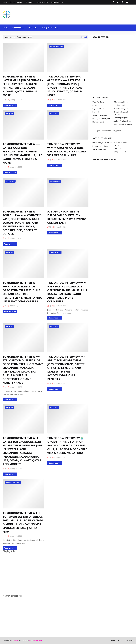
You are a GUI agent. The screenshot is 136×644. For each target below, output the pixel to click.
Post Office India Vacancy (120, 144)
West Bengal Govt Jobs (123, 124)
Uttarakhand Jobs (121, 102)
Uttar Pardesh (98, 102)
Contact (20, 2)
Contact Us (129, 640)
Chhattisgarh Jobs (121, 118)
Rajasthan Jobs (98, 109)
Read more (9, 105)
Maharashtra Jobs (121, 109)
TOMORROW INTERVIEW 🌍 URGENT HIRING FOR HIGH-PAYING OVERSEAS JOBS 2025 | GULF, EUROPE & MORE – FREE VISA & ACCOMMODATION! (67, 445)
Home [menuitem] (5, 28)
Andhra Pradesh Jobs (122, 121)
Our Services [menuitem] (18, 28)
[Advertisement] (46, 573)
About (12, 2)
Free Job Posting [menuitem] (50, 28)
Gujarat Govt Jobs (100, 115)
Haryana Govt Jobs (100, 122)
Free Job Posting (57, 2)
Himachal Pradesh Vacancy (121, 113)
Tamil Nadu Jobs (120, 105)
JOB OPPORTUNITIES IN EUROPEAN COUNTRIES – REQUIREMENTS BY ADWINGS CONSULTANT (67, 217)
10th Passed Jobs (99, 149)
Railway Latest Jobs (100, 146)
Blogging (15, 640)
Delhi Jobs (96, 112)
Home (5, 2)
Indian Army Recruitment (102, 143)
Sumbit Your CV (42, 2)
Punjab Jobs (97, 105)
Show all (84, 37)
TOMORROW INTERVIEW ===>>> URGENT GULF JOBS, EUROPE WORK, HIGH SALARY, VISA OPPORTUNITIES (67, 150)
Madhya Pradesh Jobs (101, 118)
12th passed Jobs (120, 152)
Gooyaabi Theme (36, 640)
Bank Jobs (118, 148)
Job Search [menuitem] (33, 28)
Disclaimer (30, 2)
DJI (6, 100)
